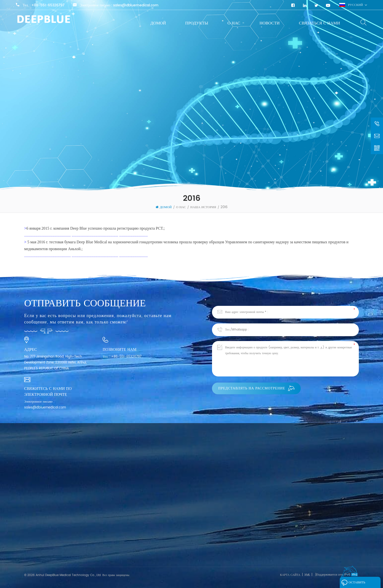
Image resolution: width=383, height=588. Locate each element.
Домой (158, 23)
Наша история (203, 207)
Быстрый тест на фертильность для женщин (121, 547)
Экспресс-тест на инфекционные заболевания (123, 530)
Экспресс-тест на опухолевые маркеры (118, 556)
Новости (269, 23)
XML (307, 575)
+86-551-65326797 (48, 5)
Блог (27, 549)
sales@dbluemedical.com (136, 5)
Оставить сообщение (355, 584)
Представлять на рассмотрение (256, 388)
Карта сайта (290, 575)
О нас (234, 23)
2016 (224, 207)
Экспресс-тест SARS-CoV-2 (112, 539)
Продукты (197, 23)
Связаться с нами (319, 23)
